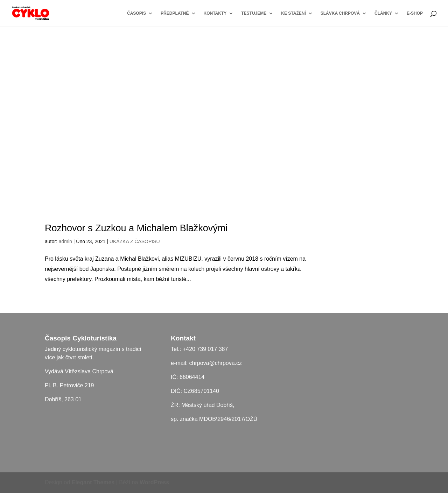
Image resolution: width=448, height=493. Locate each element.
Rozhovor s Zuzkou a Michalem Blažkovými (136, 228)
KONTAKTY (215, 13)
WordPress (154, 482)
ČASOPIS (136, 13)
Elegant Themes (93, 482)
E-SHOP (415, 13)
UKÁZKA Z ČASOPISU (135, 241)
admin (65, 241)
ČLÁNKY (383, 13)
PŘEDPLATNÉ (175, 13)
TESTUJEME (254, 13)
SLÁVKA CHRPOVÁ (340, 13)
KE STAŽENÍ (293, 13)
